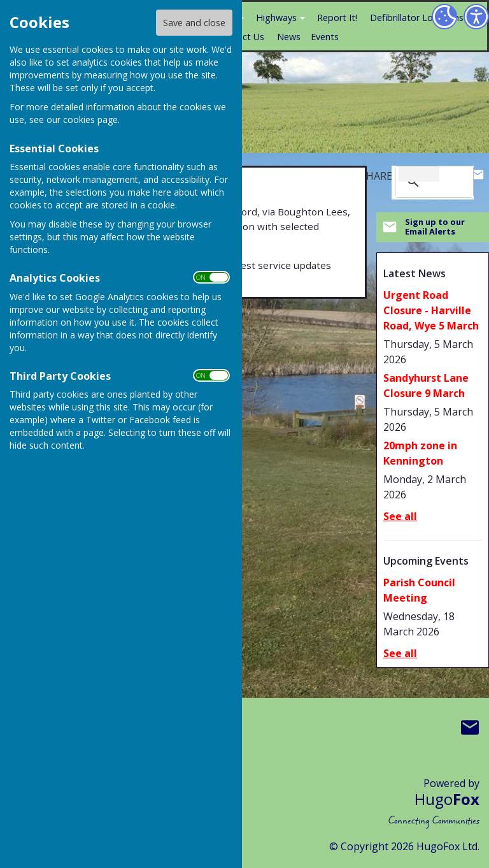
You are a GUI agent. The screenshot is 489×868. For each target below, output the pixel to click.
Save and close (194, 23)
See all (400, 516)
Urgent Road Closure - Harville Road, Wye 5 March (431, 310)
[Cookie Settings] (444, 17)
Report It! (337, 18)
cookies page (90, 119)
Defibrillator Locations (417, 18)
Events (325, 37)
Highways (276, 18)
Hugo (447, 799)
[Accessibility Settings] (476, 17)
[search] (419, 174)
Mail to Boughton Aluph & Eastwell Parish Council (470, 728)
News (289, 37)
